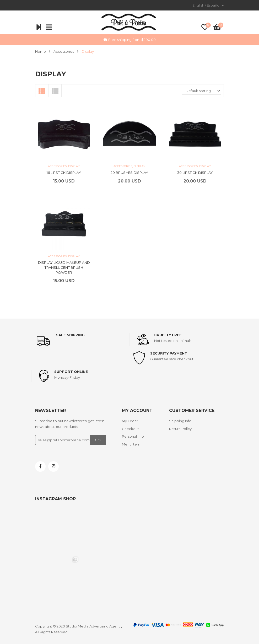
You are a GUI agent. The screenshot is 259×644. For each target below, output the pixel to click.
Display (74, 166)
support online (71, 372)
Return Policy (180, 428)
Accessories (64, 51)
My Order (130, 421)
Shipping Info (180, 421)
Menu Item (131, 444)
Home (41, 51)
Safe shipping (70, 335)
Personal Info (133, 436)
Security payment (169, 353)
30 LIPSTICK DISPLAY (195, 173)
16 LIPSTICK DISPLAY (64, 173)
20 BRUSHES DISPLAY (129, 173)
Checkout (130, 428)
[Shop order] (201, 91)
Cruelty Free (168, 335)
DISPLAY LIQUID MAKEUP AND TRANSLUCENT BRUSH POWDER (64, 267)
